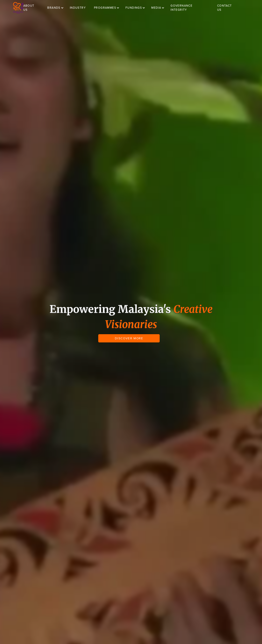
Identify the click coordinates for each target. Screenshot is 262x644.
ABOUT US (29, 8)
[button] (57, 8)
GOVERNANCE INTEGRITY (181, 8)
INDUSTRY (78, 8)
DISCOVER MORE (129, 338)
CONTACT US (225, 8)
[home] (18, 8)
